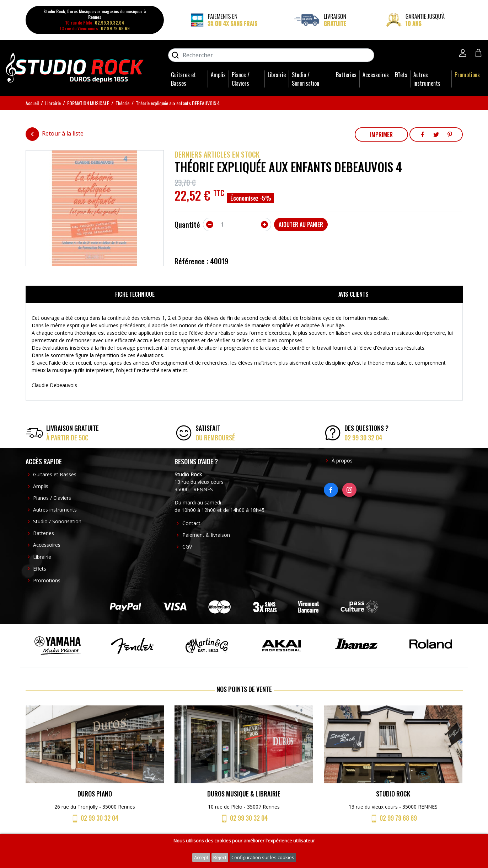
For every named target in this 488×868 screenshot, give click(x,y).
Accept (201, 857)
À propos (342, 461)
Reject (220, 857)
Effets (401, 75)
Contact (191, 523)
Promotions (467, 75)
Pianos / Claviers (241, 79)
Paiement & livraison (206, 535)
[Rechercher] (271, 55)
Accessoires (376, 75)
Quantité (187, 224)
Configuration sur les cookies (263, 857)
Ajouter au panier (301, 224)
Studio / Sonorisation (305, 79)
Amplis (218, 75)
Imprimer (381, 134)
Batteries (346, 75)
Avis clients (353, 294)
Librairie (277, 75)
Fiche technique (135, 294)
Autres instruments (427, 79)
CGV (187, 547)
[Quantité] (237, 224)
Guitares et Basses (183, 79)
